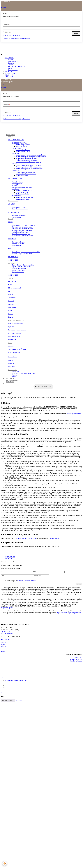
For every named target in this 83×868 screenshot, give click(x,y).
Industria (11, 363)
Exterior (3, 643)
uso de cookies (54, 538)
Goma (10, 285)
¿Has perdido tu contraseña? (11, 35)
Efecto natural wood (14, 288)
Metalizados (12, 307)
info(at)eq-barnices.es (74, 414)
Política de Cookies (76, 661)
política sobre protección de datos (26, 538)
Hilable (11, 314)
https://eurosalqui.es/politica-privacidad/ (69, 613)
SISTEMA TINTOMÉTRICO (17, 349)
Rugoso (11, 317)
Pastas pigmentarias (14, 353)
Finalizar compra (8, 700)
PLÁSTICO (12, 239)
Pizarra (10, 294)
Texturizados (12, 298)
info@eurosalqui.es (7, 608)
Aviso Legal (79, 658)
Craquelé (11, 301)
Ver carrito (19, 700)
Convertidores (13, 357)
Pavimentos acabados (15, 333)
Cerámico (11, 304)
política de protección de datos (26, 581)
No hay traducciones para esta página (16, 681)
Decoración (12, 367)
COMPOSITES (13, 257)
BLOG (3, 651)
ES (2, 677)
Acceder (3, 7)
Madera (11, 360)
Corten (10, 291)
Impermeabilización (14, 336)
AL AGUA (12, 204)
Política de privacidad (76, 659)
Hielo (10, 311)
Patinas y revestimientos (16, 323)
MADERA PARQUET (15, 179)
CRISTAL (11, 249)
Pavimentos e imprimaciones (17, 330)
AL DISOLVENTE (14, 212)
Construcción (12, 281)
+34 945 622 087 (6, 631)
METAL (11, 222)
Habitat (3, 644)
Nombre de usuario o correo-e (11, 16)
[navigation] (41, 697)
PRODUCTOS (5, 640)
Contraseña (6, 25)
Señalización (12, 340)
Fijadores (11, 327)
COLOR (11, 346)
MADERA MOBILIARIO (16, 140)
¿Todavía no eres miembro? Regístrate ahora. (16, 39)
